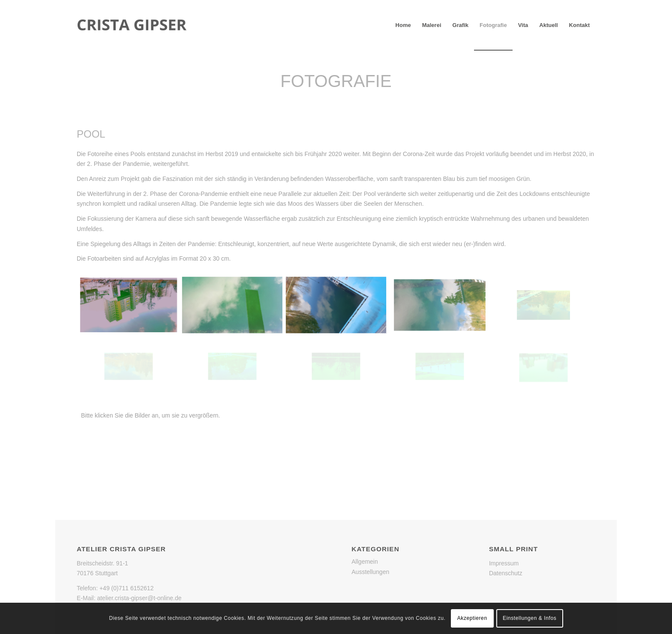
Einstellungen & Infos (529, 618)
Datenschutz (506, 573)
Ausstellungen (370, 572)
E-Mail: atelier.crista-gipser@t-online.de (129, 598)
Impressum (504, 563)
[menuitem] (403, 25)
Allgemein (364, 562)
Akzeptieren (472, 618)
